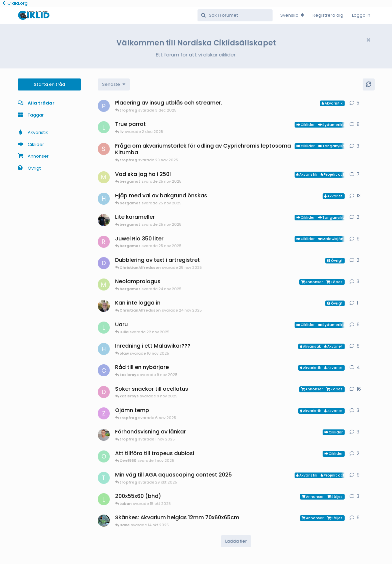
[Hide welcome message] (369, 40)
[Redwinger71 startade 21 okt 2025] (104, 242)
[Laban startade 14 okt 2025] (104, 499)
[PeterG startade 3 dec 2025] (104, 106)
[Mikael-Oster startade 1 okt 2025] (104, 285)
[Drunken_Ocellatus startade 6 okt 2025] (104, 392)
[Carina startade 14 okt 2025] (104, 370)
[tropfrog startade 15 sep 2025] (104, 478)
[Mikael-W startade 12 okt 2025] (104, 220)
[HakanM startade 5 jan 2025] (104, 199)
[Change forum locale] (292, 15)
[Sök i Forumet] (235, 15)
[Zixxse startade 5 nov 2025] (104, 413)
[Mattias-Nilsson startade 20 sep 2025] (104, 177)
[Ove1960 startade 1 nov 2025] (104, 456)
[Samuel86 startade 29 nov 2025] (104, 149)
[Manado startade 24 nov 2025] (104, 306)
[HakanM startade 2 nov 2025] (104, 349)
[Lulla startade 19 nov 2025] (104, 328)
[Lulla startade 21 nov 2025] (104, 127)
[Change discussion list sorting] (114, 84)
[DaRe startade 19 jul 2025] (104, 521)
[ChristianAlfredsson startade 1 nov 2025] (104, 435)
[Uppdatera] (369, 84)
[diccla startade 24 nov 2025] (104, 263)
